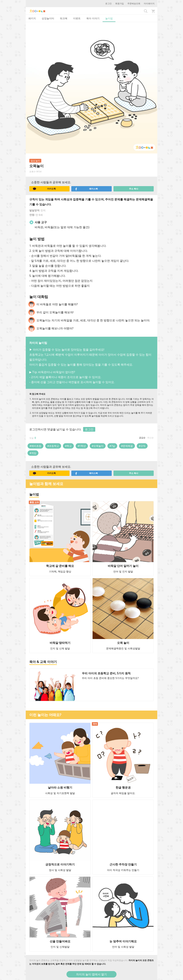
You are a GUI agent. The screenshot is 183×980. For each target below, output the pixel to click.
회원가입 (120, 3)
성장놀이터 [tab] (48, 18)
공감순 (142, 438)
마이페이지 (149, 3)
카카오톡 (44, 189)
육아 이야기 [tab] (93, 18)
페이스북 (86, 189)
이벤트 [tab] (77, 18)
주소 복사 (134, 189)
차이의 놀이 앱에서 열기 (91, 974)
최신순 (150, 438)
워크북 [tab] (64, 18)
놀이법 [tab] (109, 18)
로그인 (108, 3)
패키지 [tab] (32, 18)
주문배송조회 (134, 3)
